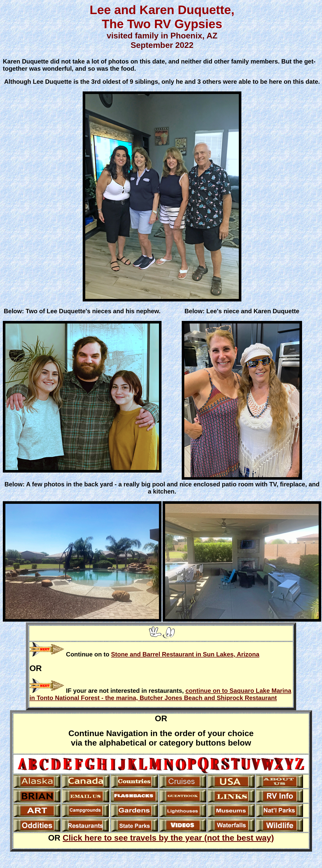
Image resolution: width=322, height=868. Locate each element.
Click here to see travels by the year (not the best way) (168, 838)
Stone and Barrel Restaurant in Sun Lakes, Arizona (185, 654)
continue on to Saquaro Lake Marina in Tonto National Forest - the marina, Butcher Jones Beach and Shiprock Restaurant (160, 694)
